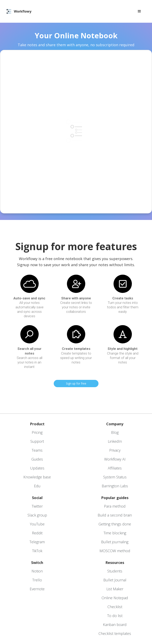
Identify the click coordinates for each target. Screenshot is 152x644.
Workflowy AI (115, 459)
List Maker (115, 589)
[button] (139, 11)
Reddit (37, 533)
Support (37, 441)
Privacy (115, 450)
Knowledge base (37, 477)
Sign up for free (76, 383)
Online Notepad (115, 598)
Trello (37, 580)
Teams (37, 450)
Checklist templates (115, 633)
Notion (37, 571)
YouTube (37, 524)
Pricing (37, 432)
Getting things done (115, 524)
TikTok (37, 551)
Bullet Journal (115, 580)
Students (115, 571)
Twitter (37, 506)
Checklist (115, 607)
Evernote (37, 589)
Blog (115, 432)
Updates (37, 468)
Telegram (37, 542)
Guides (37, 459)
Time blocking (115, 533)
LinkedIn (115, 441)
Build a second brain (115, 515)
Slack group (37, 515)
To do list (115, 616)
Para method (115, 506)
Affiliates (115, 468)
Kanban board (115, 625)
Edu (37, 486)
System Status (115, 477)
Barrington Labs (115, 486)
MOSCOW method (115, 551)
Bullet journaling (115, 542)
